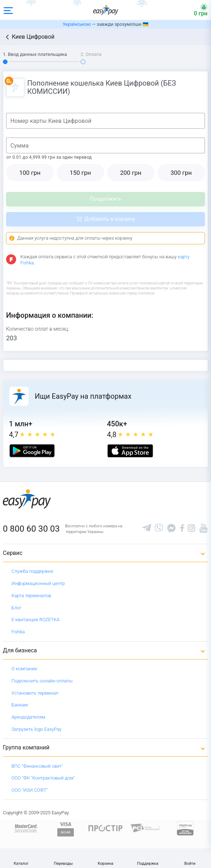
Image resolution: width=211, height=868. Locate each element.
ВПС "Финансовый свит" (37, 766)
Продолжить (105, 199)
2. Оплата (91, 54)
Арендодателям (28, 717)
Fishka (18, 632)
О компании (24, 669)
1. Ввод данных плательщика (35, 54)
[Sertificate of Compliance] (145, 828)
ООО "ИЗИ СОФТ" (30, 790)
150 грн (80, 173)
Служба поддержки (32, 571)
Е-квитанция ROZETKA (35, 620)
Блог (16, 608)
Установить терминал (35, 693)
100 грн (30, 173)
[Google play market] (32, 451)
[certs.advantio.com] (185, 828)
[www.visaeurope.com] (66, 828)
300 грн (181, 173)
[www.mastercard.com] (26, 828)
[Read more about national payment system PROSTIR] (105, 828)
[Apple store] (130, 451)
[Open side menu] (8, 10)
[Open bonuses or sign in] (196, 10)
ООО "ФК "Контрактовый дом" (43, 778)
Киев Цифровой (33, 37)
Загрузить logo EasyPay (37, 729)
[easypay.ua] (106, 10)
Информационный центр (38, 583)
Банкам (20, 705)
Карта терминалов (31, 596)
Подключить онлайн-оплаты (42, 681)
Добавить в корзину (110, 219)
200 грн (131, 173)
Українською (77, 24)
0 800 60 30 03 (31, 529)
